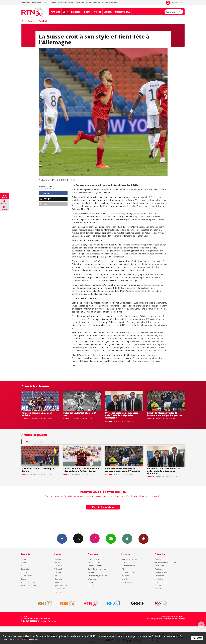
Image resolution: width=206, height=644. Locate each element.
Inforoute (46, 3)
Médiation (159, 579)
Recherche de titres (96, 566)
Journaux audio (27, 576)
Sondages (92, 582)
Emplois (54, 3)
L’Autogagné (93, 579)
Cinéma (124, 562)
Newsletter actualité (29, 585)
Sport (66, 12)
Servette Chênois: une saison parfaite (37, 414)
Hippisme (58, 579)
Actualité (55, 12)
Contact (158, 585)
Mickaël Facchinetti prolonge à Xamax (38, 470)
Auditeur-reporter (175, 3)
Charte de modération (164, 582)
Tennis (57, 582)
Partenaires (159, 576)
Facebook (62, 539)
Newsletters (111, 539)
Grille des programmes (97, 569)
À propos (158, 559)
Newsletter (159, 589)
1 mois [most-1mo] (52, 442)
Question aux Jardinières (97, 576)
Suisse (23, 562)
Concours (92, 585)
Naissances (63, 3)
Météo (124, 569)
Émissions (76, 12)
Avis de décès (127, 582)
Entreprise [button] (36, 3)
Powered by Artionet (154, 619)
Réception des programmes (166, 562)
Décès (71, 3)
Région (24, 559)
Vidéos (98, 12)
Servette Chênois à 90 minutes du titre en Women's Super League (81, 470)
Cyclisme (58, 572)
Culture (24, 572)
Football (43, 21)
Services (108, 12)
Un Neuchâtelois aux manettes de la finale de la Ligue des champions (122, 415)
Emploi (124, 579)
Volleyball (58, 569)
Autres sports (60, 589)
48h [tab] (27, 442)
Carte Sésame (80, 3)
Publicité (158, 569)
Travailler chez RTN (162, 572)
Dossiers (24, 579)
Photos (88, 12)
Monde (24, 566)
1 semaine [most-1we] (40, 442)
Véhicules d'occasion (110, 3)
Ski (56, 576)
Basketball (58, 566)
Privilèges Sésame (93, 3)
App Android (143, 539)
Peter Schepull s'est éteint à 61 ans (80, 414)
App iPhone (127, 539)
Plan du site (52, 621)
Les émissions (93, 559)
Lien (44, 204)
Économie (25, 569)
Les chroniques (94, 562)
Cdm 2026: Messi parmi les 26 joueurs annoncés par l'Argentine (165, 414)
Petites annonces (128, 572)
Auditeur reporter (28, 582)
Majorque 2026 (123, 12)
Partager (45, 193)
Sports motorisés (61, 585)
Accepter (197, 638)
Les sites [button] (26, 3)
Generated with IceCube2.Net (174, 619)
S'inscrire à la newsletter (103, 507)
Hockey (57, 562)
